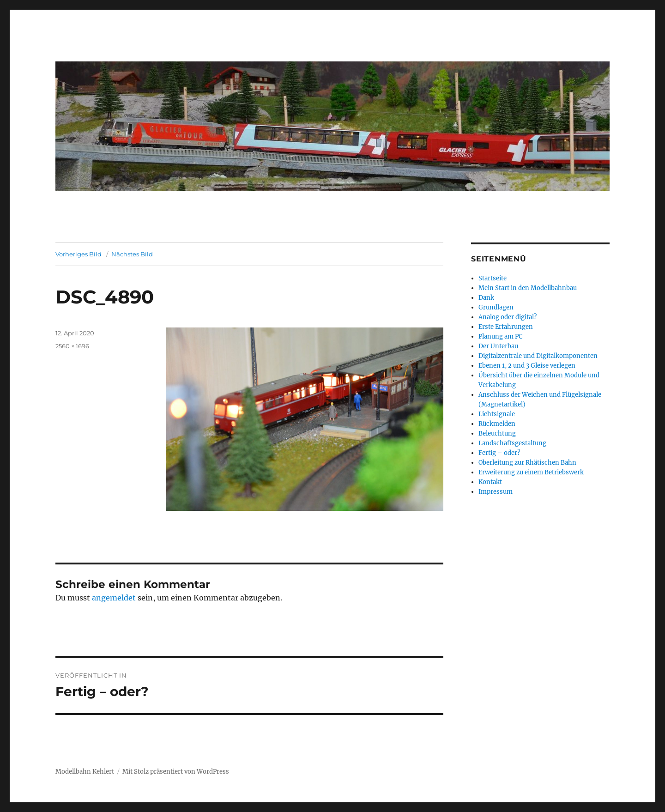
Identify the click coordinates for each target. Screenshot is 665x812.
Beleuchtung (497, 433)
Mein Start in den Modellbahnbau (528, 288)
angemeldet (114, 598)
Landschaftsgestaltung (512, 443)
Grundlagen (496, 307)
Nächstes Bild (132, 254)
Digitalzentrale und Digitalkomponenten (538, 356)
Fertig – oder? (499, 453)
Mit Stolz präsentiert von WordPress (176, 772)
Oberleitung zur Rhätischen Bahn (527, 463)
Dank (486, 298)
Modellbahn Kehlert (85, 772)
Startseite (493, 278)
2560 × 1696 (72, 346)
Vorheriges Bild (79, 254)
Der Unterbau (498, 346)
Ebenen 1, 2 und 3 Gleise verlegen (527, 366)
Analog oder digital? (508, 317)
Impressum (496, 492)
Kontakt (490, 482)
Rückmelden (497, 424)
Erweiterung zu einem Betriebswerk (531, 472)
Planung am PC (500, 336)
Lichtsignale (497, 414)
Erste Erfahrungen (506, 327)
